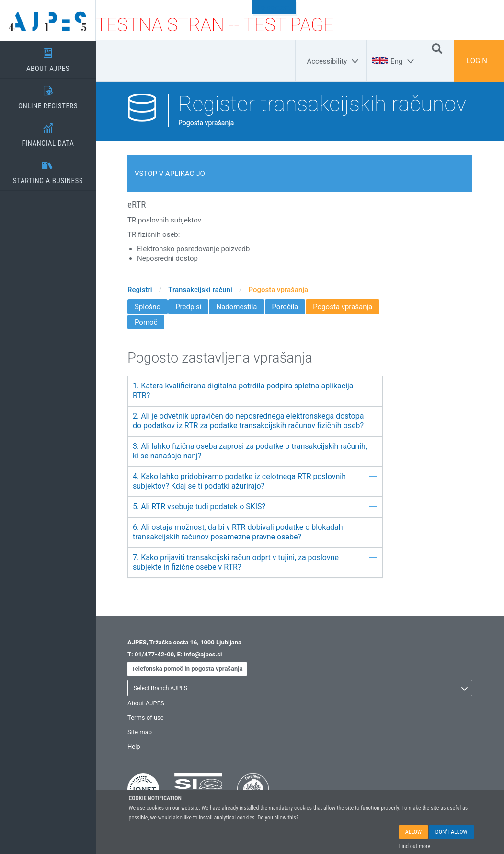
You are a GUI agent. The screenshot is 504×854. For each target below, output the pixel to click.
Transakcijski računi (200, 290)
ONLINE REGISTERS (48, 94)
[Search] (437, 48)
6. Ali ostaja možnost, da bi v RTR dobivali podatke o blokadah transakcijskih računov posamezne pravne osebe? (255, 532)
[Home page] (48, 21)
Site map (140, 732)
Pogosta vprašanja (279, 290)
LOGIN (477, 61)
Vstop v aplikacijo (170, 174)
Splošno (148, 307)
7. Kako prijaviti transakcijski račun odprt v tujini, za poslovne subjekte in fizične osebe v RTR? (255, 562)
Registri (140, 290)
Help (134, 746)
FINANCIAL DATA (48, 132)
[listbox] (300, 688)
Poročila (285, 307)
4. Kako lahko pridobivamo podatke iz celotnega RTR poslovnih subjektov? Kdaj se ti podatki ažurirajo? (255, 481)
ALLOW (413, 832)
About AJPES (146, 703)
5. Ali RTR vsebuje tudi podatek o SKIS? (255, 507)
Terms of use (146, 718)
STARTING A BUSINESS (48, 169)
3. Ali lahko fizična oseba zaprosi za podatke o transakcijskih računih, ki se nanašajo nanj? (255, 451)
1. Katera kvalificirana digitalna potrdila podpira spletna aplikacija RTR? (255, 391)
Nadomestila (236, 307)
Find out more (415, 847)
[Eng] (404, 61)
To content (274, 7)
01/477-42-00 (154, 654)
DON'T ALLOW (452, 832)
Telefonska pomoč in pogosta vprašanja (187, 669)
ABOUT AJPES (48, 57)
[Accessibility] (334, 61)
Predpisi (188, 307)
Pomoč (146, 322)
